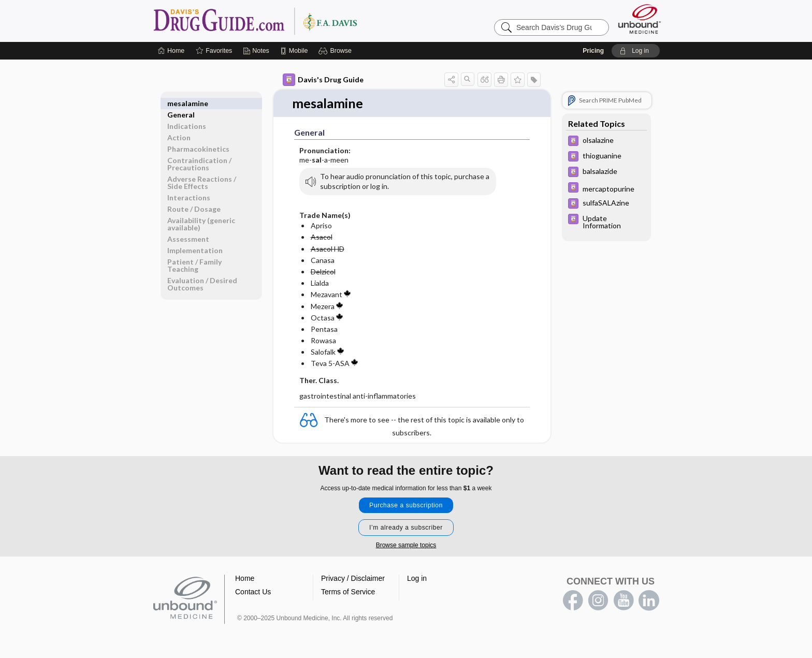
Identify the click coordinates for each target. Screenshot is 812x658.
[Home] (171, 51)
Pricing (593, 51)
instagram (598, 601)
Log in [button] (417, 579)
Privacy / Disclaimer (353, 579)
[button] (336, 51)
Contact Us (253, 592)
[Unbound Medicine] (640, 19)
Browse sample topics (406, 546)
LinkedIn (649, 601)
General (181, 103)
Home (245, 579)
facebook (573, 601)
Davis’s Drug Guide (282, 21)
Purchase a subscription (406, 506)
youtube (624, 601)
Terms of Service (348, 592)
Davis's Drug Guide (323, 80)
